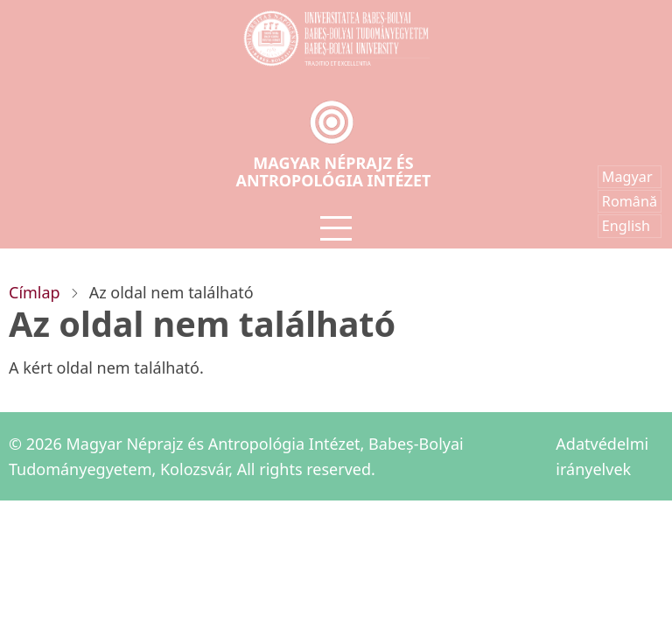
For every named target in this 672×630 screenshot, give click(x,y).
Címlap (35, 292)
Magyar (627, 177)
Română (630, 201)
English (626, 226)
